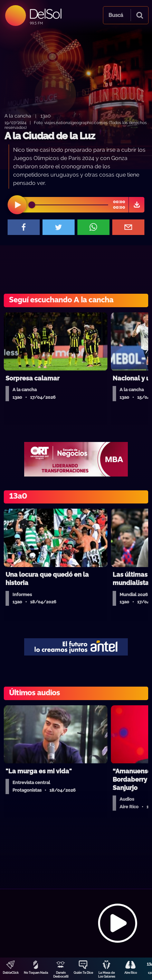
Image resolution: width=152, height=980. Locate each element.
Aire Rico (131, 973)
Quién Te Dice (83, 973)
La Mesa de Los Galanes (107, 975)
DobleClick (11, 973)
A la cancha (18, 116)
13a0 (46, 116)
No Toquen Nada (36, 973)
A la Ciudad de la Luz (50, 136)
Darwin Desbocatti (61, 975)
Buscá (116, 15)
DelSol (45, 14)
